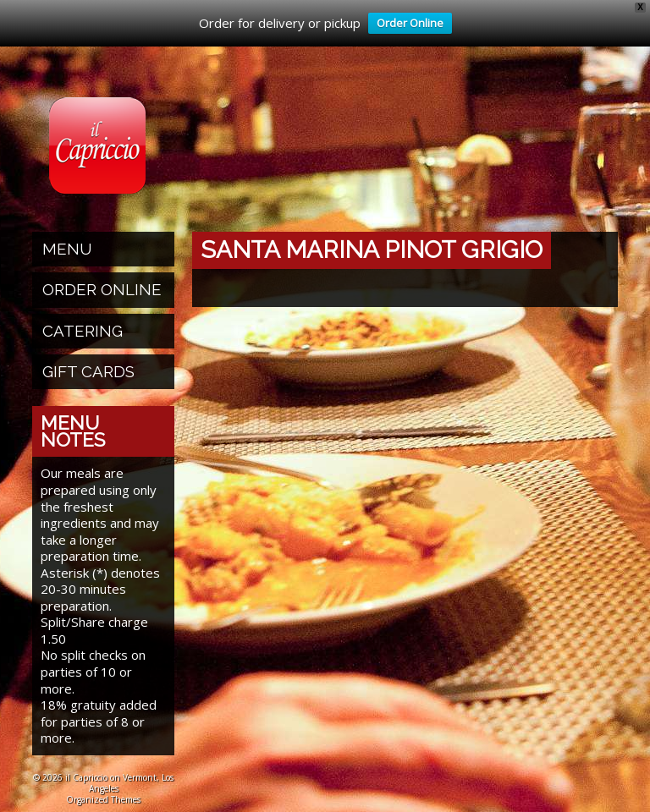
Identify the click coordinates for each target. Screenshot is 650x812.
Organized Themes (103, 797)
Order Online (406, 25)
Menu (67, 246)
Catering (83, 328)
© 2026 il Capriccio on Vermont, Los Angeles (103, 780)
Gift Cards (88, 369)
